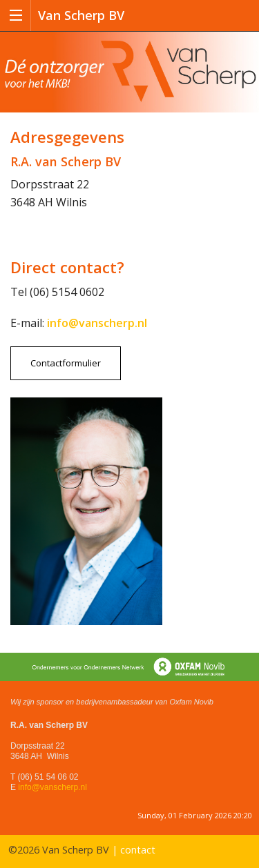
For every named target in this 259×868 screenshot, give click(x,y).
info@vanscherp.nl (52, 787)
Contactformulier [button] (66, 363)
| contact (134, 850)
